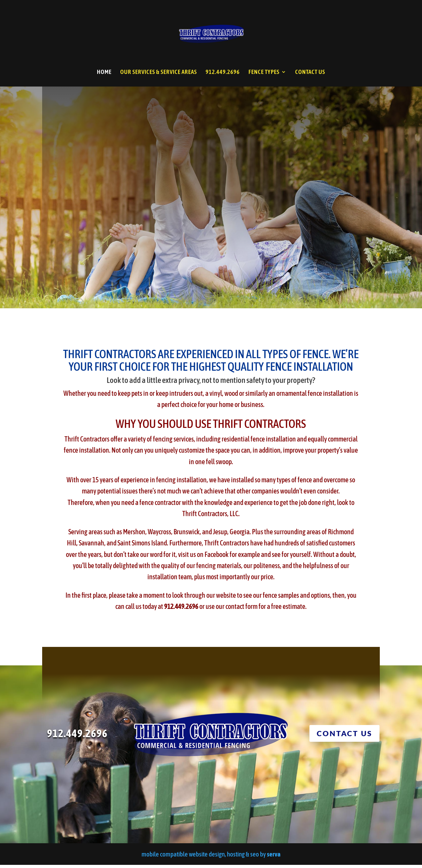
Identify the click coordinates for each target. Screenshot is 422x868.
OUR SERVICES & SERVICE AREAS (159, 72)
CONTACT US (310, 72)
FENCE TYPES (264, 72)
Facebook (217, 557)
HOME (104, 72)
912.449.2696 (223, 72)
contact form (241, 609)
